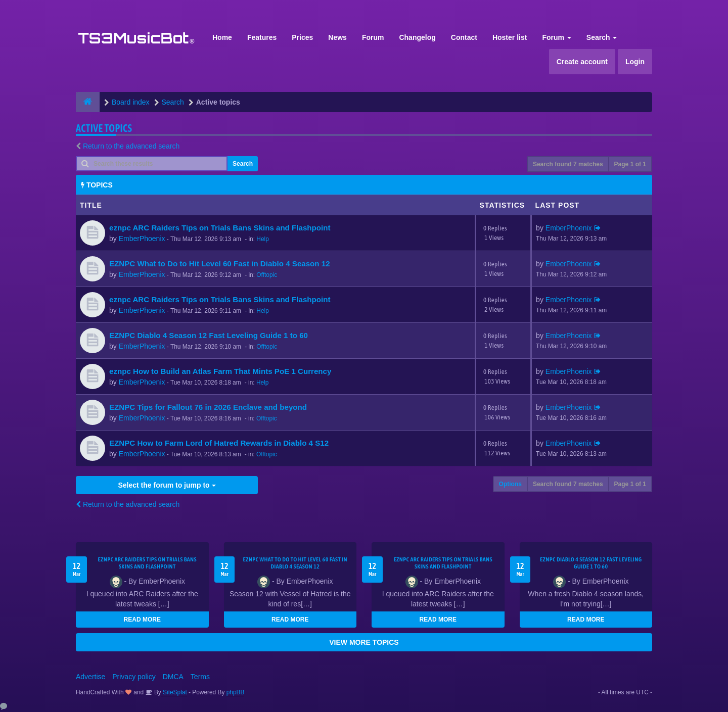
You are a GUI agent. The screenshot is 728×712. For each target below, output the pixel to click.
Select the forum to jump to (167, 485)
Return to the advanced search (131, 146)
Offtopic (267, 275)
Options (510, 484)
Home (222, 37)
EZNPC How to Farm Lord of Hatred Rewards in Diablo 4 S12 (219, 443)
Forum (373, 37)
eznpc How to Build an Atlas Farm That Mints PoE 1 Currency (220, 371)
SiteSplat (174, 692)
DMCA (173, 677)
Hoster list (510, 37)
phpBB (236, 692)
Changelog (417, 37)
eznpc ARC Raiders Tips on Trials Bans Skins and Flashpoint (220, 228)
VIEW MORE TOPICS (364, 642)
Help (262, 239)
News (337, 37)
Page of (630, 164)
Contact (464, 37)
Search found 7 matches (568, 164)
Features (262, 37)
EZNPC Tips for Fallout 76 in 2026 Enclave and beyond (208, 407)
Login (635, 62)
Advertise (90, 677)
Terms (200, 677)
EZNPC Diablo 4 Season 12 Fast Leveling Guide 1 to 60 (209, 335)
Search (602, 37)
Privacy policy (134, 677)
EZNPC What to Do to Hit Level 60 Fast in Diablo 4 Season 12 (220, 264)
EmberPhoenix (142, 239)
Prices (302, 37)
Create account (582, 62)
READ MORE (142, 620)
